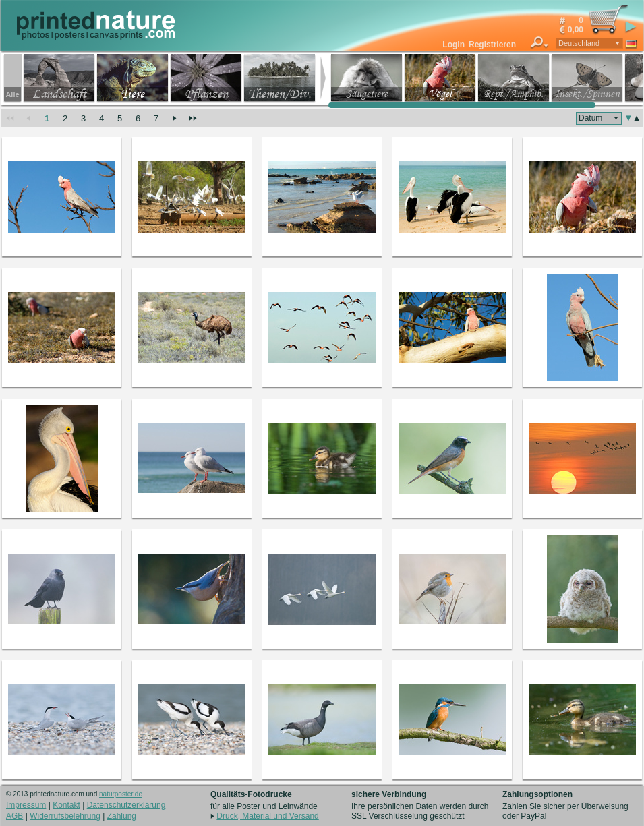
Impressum (26, 805)
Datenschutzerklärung (126, 805)
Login (453, 45)
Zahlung (122, 816)
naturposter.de (121, 794)
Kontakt (66, 805)
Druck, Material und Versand (267, 816)
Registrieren (492, 45)
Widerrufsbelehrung (65, 816)
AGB (14, 816)
